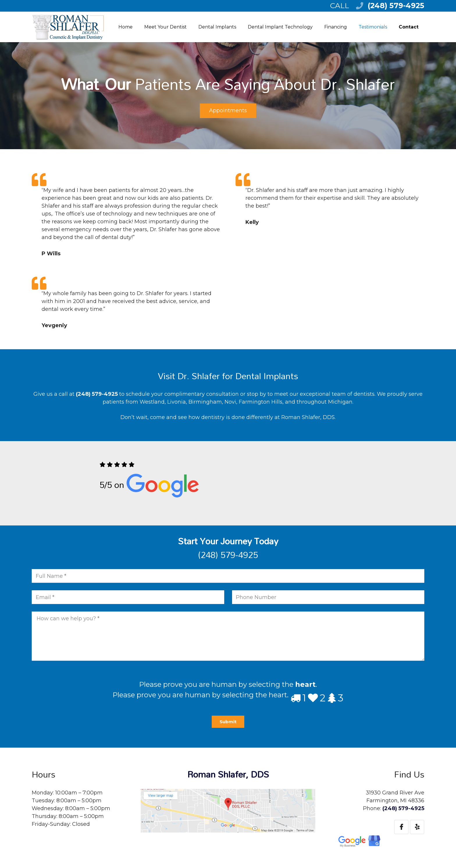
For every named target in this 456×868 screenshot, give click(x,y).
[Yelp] (417, 827)
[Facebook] (401, 827)
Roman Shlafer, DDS (228, 774)
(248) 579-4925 (396, 6)
